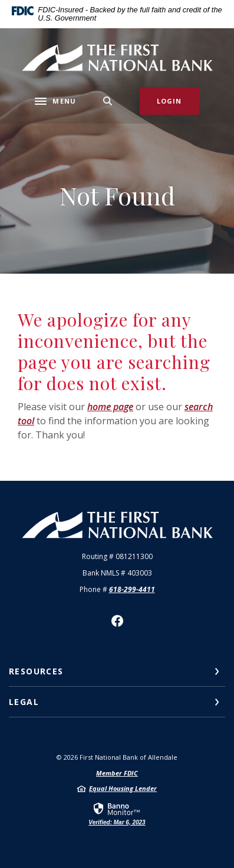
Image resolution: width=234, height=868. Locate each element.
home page (110, 407)
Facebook (117, 621)
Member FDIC (117, 773)
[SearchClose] (108, 101)
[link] (117, 813)
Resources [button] (36, 671)
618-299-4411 (132, 589)
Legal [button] (24, 702)
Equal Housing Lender (123, 788)
